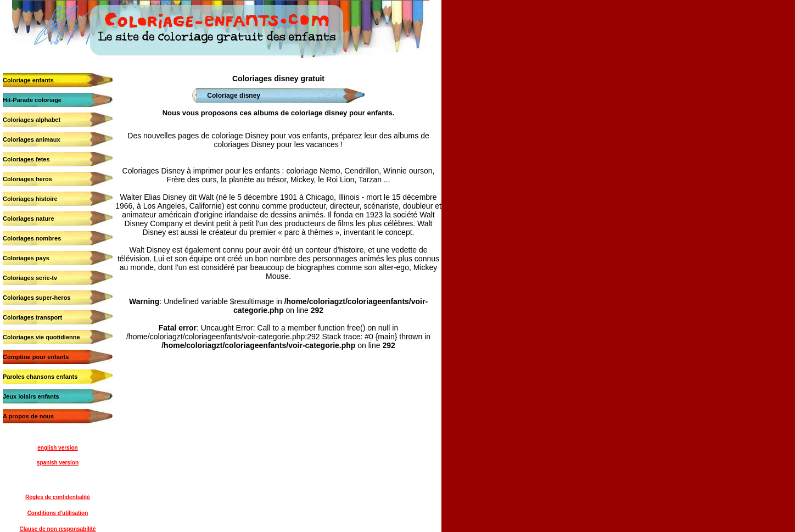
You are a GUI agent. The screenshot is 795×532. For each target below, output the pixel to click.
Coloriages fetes (26, 159)
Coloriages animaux (32, 139)
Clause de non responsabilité (58, 529)
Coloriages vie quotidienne (41, 337)
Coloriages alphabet (32, 120)
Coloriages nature (29, 219)
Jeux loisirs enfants (31, 396)
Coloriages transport (32, 317)
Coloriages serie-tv (30, 278)
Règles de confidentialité (58, 497)
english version (57, 448)
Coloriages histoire (30, 199)
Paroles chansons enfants (40, 377)
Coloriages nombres (32, 238)
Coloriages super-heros (37, 298)
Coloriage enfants (28, 80)
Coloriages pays (26, 258)
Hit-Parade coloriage (32, 100)
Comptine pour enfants (36, 357)
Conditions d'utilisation (58, 513)
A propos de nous (28, 416)
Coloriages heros (27, 179)
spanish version (58, 463)
